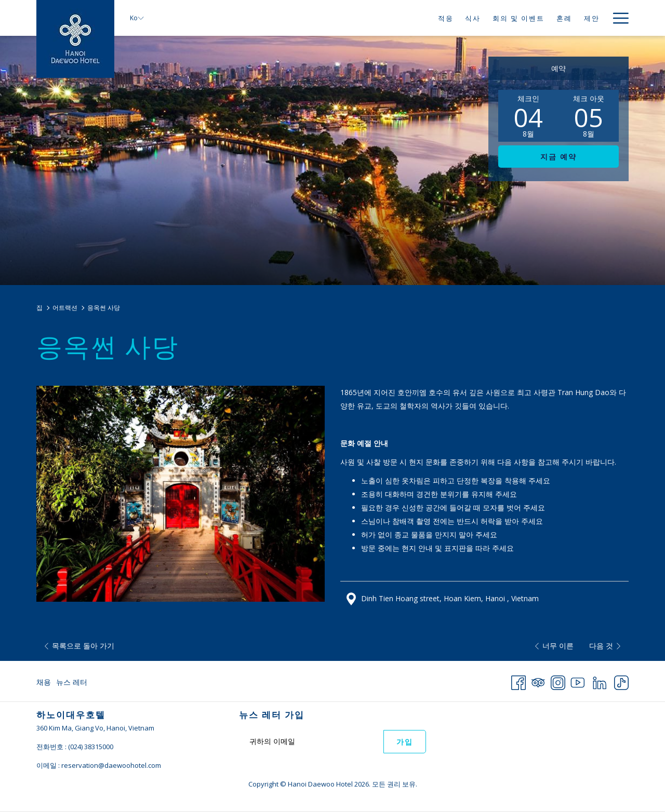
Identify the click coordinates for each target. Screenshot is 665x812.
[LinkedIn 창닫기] (600, 681)
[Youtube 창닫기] (578, 681)
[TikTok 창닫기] (621, 681)
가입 (405, 742)
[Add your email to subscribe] (311, 741)
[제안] (591, 18)
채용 (44, 682)
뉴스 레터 (72, 682)
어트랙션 (65, 308)
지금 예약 (558, 157)
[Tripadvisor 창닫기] (538, 681)
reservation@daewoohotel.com (111, 765)
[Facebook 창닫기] (518, 681)
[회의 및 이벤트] (519, 18)
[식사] (473, 18)
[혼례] (564, 18)
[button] (528, 116)
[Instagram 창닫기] (558, 681)
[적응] (445, 18)
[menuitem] (45, 682)
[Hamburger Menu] (617, 18)
